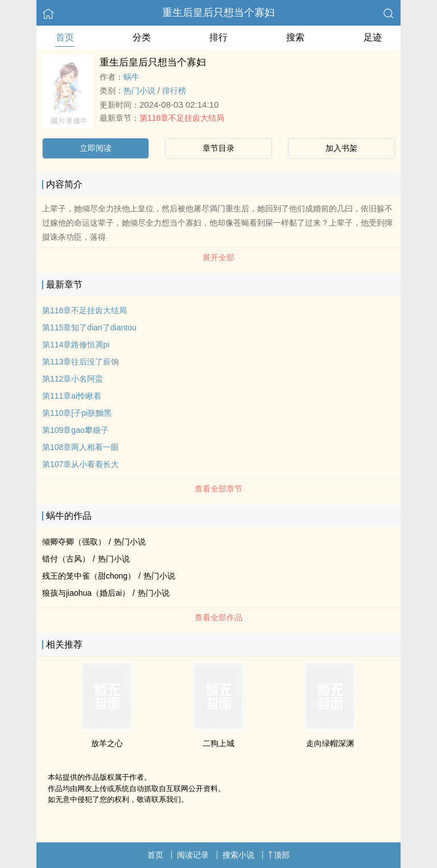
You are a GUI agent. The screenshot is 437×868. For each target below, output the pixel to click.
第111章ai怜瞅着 (72, 396)
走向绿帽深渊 (330, 743)
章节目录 (218, 148)
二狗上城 (218, 743)
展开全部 (218, 257)
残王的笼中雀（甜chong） (89, 576)
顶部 (279, 855)
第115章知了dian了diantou (89, 327)
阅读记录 (193, 855)
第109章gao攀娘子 (75, 430)
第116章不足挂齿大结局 (182, 118)
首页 (65, 37)
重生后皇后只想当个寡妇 (218, 13)
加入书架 (341, 148)
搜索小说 (238, 855)
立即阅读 (96, 148)
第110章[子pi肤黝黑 (77, 413)
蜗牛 (131, 77)
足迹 (373, 37)
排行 (218, 37)
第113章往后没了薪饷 (81, 362)
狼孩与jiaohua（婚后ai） (86, 593)
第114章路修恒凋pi (76, 345)
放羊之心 (107, 743)
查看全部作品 (218, 617)
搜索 (295, 37)
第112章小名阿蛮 (73, 379)
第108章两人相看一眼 (81, 447)
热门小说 (139, 91)
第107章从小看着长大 (81, 464)
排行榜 (174, 91)
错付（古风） (66, 559)
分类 (142, 37)
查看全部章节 (218, 489)
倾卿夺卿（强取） (74, 542)
